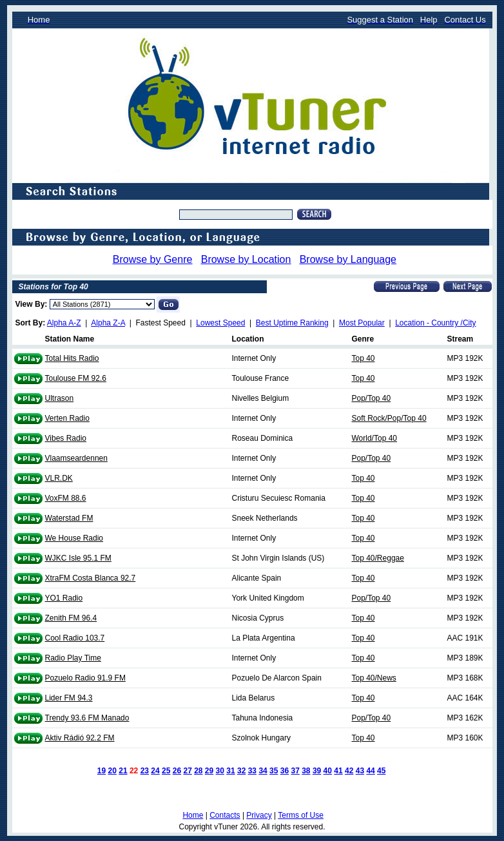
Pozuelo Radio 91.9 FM (85, 678)
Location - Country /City (435, 323)
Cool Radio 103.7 (75, 638)
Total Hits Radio (72, 358)
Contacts (225, 815)
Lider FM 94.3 (69, 698)
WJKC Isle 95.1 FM (78, 558)
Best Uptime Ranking (292, 323)
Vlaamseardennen (76, 458)
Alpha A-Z (64, 323)
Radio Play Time (73, 658)
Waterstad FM (69, 518)
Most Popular (362, 323)
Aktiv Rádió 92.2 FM (80, 738)
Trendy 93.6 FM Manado (87, 718)
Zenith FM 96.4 (71, 618)
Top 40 (363, 358)
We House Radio (74, 538)
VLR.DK (59, 478)
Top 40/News (374, 678)
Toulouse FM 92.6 (76, 378)
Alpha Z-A (108, 323)
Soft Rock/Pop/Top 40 (389, 418)
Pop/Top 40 (372, 398)
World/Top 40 (374, 438)
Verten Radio (67, 418)
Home (193, 815)
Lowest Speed (220, 323)
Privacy (259, 815)
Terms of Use (301, 815)
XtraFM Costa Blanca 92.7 (91, 578)
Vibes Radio (66, 438)
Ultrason (60, 398)
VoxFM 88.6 (66, 498)
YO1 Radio (64, 598)
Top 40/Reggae (378, 558)
